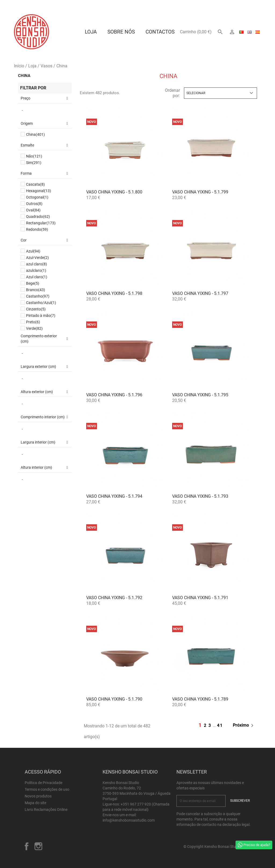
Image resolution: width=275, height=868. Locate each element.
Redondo (37, 229)
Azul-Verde (37, 258)
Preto (33, 322)
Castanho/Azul (41, 303)
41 (220, 725)
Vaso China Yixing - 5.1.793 (200, 496)
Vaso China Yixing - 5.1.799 (200, 192)
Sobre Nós (121, 32)
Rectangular (41, 223)
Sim (34, 163)
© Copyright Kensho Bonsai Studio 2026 (217, 847)
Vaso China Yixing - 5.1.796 (114, 395)
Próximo (244, 726)
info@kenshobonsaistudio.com (129, 820)
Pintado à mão (41, 316)
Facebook (27, 846)
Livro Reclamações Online (46, 810)
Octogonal (37, 197)
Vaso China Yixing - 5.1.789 (200, 699)
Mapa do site (35, 803)
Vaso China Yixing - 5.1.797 (200, 293)
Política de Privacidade (44, 783)
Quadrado (38, 217)
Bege (33, 283)
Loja (91, 32)
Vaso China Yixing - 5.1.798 (114, 293)
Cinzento (36, 309)
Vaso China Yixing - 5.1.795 (200, 395)
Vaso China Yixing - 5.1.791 (200, 598)
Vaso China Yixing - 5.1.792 (114, 598)
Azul (33, 251)
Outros (34, 204)
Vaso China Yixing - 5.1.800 (114, 192)
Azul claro (37, 277)
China (24, 76)
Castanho (38, 296)
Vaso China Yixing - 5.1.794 (114, 496)
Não (34, 156)
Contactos (160, 32)
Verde (34, 328)
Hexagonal (39, 191)
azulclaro (36, 270)
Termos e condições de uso (47, 789)
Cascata (35, 184)
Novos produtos (38, 796)
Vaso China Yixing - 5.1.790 (114, 699)
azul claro (37, 264)
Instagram (38, 846)
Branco (36, 290)
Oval (33, 210)
